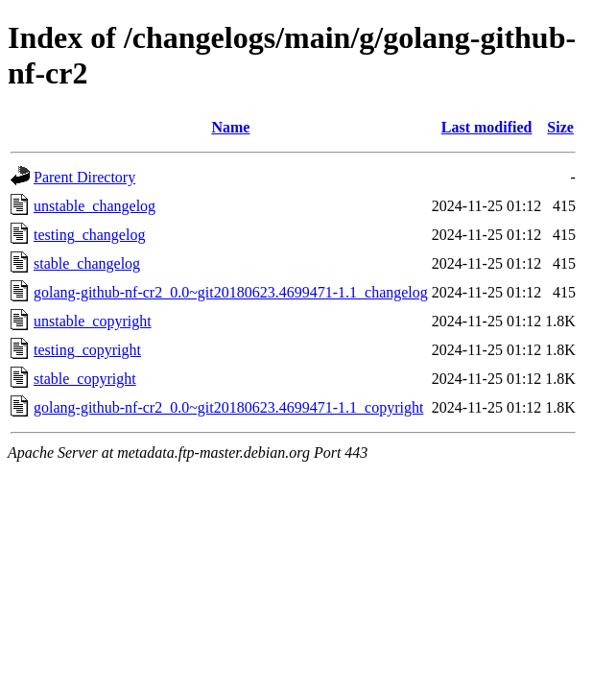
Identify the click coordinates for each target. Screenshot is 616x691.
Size (560, 127)
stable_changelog (87, 263)
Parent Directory (84, 177)
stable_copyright (85, 379)
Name (230, 127)
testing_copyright (87, 350)
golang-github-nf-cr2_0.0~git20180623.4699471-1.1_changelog (231, 292)
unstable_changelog (95, 206)
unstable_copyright (93, 321)
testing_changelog (89, 235)
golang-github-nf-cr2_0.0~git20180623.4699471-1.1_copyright (228, 407)
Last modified (487, 127)
